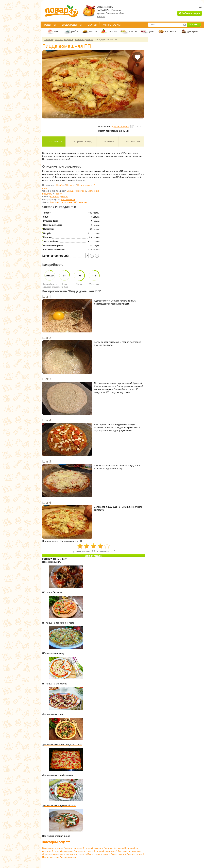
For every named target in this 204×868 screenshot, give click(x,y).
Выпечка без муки (84, 851)
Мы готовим (112, 25)
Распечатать (133, 141)
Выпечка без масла (114, 848)
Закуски (101, 16)
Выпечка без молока (63, 851)
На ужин (71, 185)
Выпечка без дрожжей (105, 851)
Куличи (101, 13)
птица (93, 31)
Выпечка (55, 197)
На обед (60, 185)
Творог (58, 194)
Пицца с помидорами (99, 854)
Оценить (109, 141)
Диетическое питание (61, 202)
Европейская (68, 199)
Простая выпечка (73, 848)
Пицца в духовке (51, 857)
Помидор (81, 191)
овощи (112, 31)
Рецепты (50, 25)
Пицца (65, 197)
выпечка (171, 31)
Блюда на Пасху (105, 7)
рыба (75, 31)
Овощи (70, 191)
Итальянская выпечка (76, 854)
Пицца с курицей (136, 854)
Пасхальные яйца (115, 13)
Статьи (92, 25)
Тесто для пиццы (69, 857)
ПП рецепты (81, 202)
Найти (194, 25)
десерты (193, 31)
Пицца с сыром (119, 854)
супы (151, 31)
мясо (57, 31)
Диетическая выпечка (129, 851)
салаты (132, 31)
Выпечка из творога (53, 848)
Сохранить (55, 141)
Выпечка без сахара (93, 848)
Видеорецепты (72, 25)
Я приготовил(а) (82, 141)
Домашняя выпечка (53, 854)
